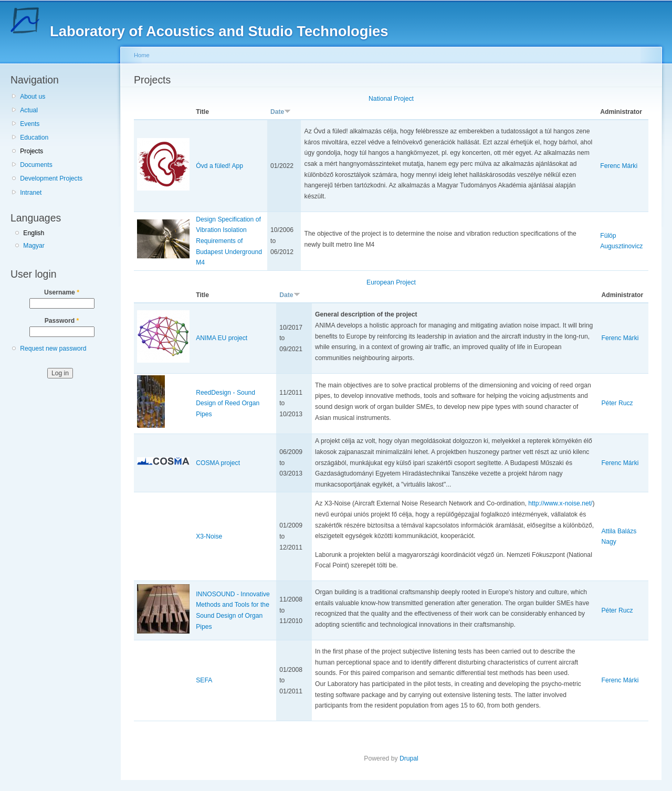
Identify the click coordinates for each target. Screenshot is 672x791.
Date (281, 112)
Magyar (34, 246)
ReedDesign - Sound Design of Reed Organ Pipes (228, 403)
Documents (36, 165)
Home (142, 55)
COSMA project (218, 463)
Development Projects (51, 178)
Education (34, 138)
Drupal (409, 758)
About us (33, 97)
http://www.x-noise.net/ (560, 503)
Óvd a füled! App (219, 166)
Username (62, 292)
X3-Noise (209, 536)
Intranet (31, 193)
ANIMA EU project (222, 338)
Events (30, 124)
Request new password (53, 349)
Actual (29, 110)
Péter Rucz (617, 403)
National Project (391, 99)
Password (62, 321)
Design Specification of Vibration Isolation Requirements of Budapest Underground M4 (229, 241)
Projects (31, 151)
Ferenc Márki (619, 166)
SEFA (204, 680)
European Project (391, 282)
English (34, 233)
